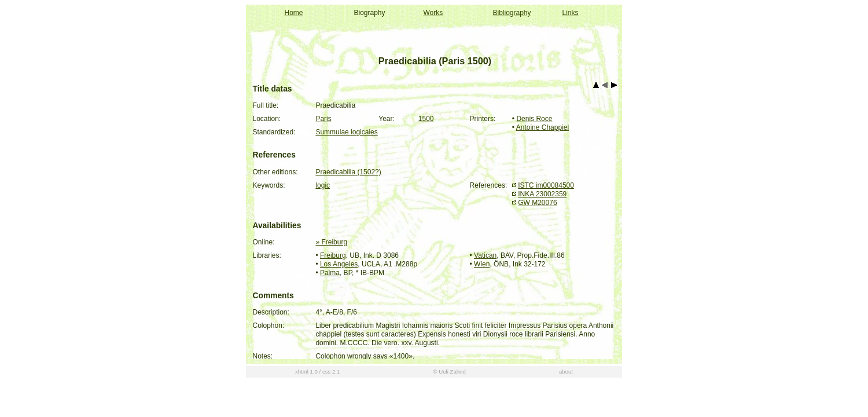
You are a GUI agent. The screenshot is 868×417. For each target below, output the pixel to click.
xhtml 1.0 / (308, 397)
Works (433, 13)
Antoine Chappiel (542, 127)
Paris (323, 119)
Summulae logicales (346, 132)
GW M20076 (537, 203)
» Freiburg (331, 242)
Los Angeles (339, 264)
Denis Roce (534, 119)
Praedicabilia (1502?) (348, 172)
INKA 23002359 (542, 194)
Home (294, 13)
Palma (330, 273)
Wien (482, 264)
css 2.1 (331, 397)
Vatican (485, 255)
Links (571, 13)
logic (323, 185)
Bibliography (512, 13)
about (566, 397)
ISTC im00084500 (546, 185)
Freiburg (333, 255)
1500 (426, 119)
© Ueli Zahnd (450, 397)
